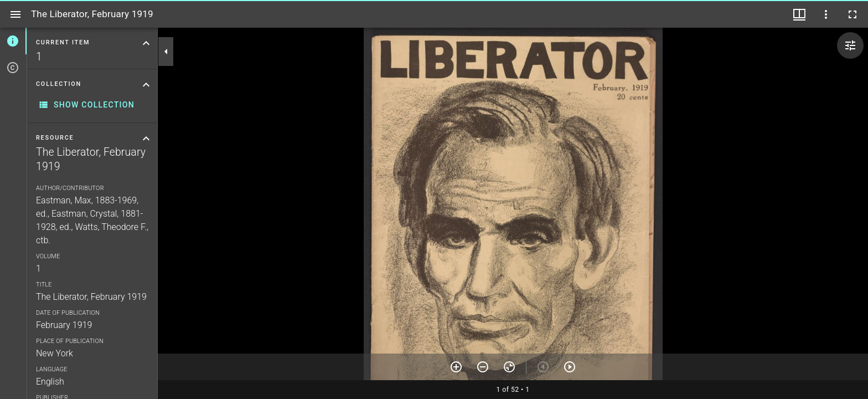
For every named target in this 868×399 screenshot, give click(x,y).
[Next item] (570, 367)
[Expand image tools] (850, 45)
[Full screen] (852, 14)
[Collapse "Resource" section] (146, 139)
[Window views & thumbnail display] (799, 14)
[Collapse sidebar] (166, 52)
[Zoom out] (483, 367)
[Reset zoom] (509, 367)
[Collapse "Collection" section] (146, 85)
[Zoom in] (456, 367)
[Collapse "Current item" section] (146, 43)
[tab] (13, 41)
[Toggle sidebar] (15, 14)
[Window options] (826, 14)
